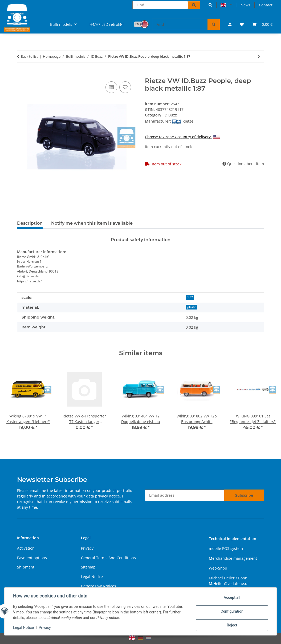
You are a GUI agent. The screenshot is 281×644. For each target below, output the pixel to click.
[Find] (160, 5)
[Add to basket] (21, 74)
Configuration (232, 611)
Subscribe (244, 495)
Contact (266, 5)
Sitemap (88, 567)
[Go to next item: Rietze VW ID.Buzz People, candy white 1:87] (259, 57)
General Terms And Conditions (108, 558)
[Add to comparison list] (111, 87)
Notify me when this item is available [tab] (92, 223)
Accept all (232, 597)
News (245, 5)
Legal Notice (23, 628)
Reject (232, 625)
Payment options (32, 558)
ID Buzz (170, 115)
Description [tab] (30, 223)
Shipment (26, 567)
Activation (26, 548)
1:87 (190, 297)
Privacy (45, 628)
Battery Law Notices (99, 586)
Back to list (29, 56)
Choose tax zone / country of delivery (182, 137)
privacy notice (107, 496)
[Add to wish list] (125, 87)
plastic (192, 307)
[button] (210, 5)
